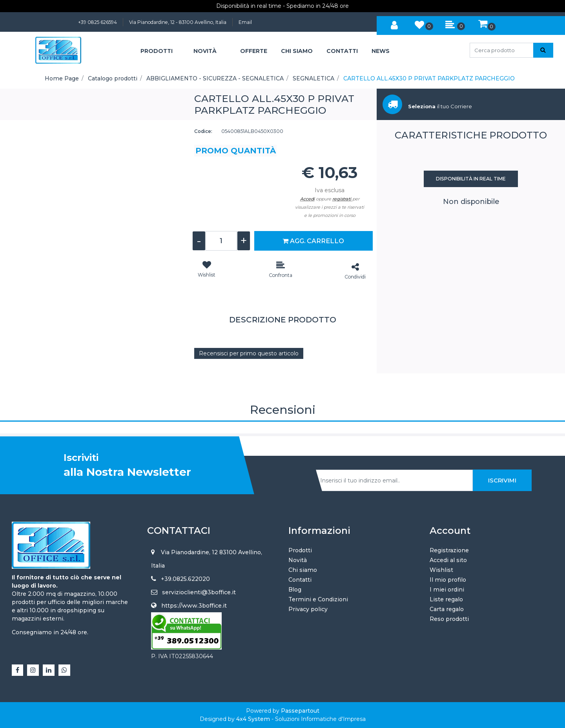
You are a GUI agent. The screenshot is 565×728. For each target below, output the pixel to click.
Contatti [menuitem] (300, 580)
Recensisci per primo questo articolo (249, 353)
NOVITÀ (205, 51)
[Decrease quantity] (199, 241)
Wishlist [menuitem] (441, 570)
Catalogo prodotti (113, 78)
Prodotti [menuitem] (300, 550)
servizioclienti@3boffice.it (199, 592)
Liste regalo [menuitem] (446, 599)
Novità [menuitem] (298, 560)
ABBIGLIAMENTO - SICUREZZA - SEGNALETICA (215, 78)
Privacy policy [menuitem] (308, 609)
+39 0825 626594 (98, 22)
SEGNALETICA (313, 78)
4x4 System (253, 719)
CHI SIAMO (297, 51)
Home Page (62, 78)
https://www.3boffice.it (194, 606)
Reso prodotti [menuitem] (449, 619)
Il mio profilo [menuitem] (448, 580)
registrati (342, 199)
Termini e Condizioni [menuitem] (318, 599)
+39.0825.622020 (185, 579)
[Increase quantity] (244, 241)
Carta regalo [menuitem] (447, 609)
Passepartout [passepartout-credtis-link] (300, 711)
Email (245, 22)
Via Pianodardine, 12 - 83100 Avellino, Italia (178, 22)
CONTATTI (342, 51)
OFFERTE (254, 51)
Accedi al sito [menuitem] (448, 560)
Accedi (307, 199)
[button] (543, 50)
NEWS (381, 51)
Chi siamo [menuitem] (303, 570)
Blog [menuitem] (295, 590)
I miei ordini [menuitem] (447, 590)
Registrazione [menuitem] (449, 550)
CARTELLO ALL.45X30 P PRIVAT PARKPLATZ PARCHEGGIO (429, 78)
